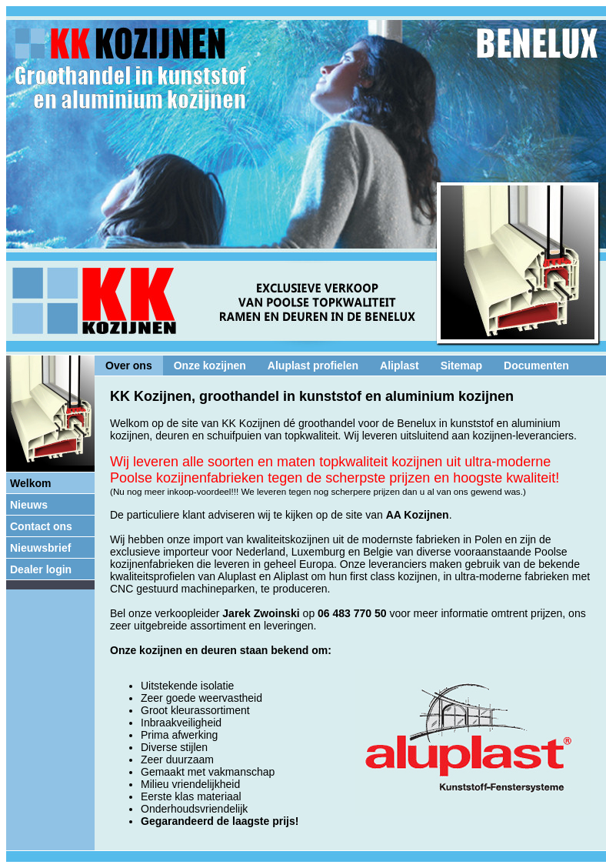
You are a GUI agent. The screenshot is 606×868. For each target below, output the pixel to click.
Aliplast (400, 366)
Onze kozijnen (210, 366)
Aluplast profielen (313, 366)
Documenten (536, 366)
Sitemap (461, 366)
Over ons (129, 366)
